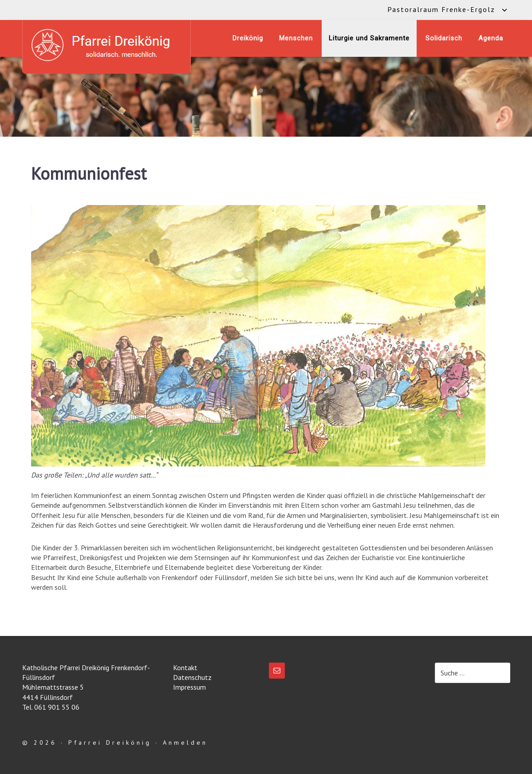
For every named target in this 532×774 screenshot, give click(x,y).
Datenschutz (192, 677)
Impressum (189, 687)
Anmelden (185, 742)
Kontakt (185, 667)
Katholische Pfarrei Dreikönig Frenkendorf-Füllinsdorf (106, 45)
